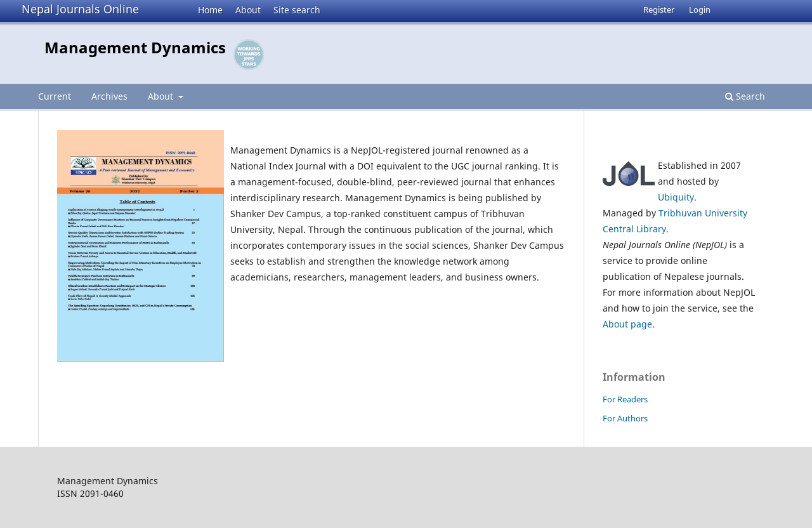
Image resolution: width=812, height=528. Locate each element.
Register (659, 10)
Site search (297, 10)
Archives (109, 96)
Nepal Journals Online (80, 9)
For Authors (625, 418)
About (248, 10)
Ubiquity (676, 197)
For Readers (625, 399)
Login (700, 10)
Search (745, 96)
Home (210, 10)
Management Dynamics (135, 47)
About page (627, 324)
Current (55, 96)
